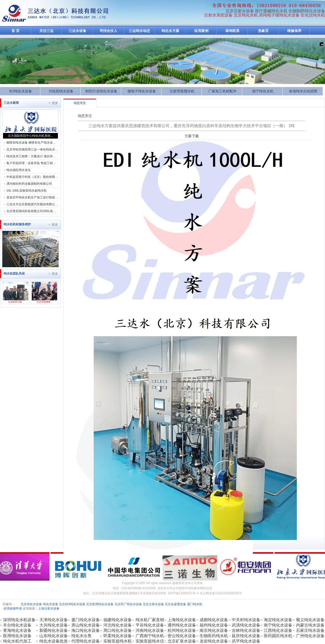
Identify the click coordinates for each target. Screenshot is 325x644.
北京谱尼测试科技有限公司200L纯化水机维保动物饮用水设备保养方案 (54, 211)
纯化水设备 (51, 604)
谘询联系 (232, 31)
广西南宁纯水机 (150, 636)
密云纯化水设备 (182, 636)
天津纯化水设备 (54, 620)
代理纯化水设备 (86, 641)
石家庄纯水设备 (310, 630)
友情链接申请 (13, 608)
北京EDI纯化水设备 (72, 604)
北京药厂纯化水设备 (128, 604)
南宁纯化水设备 (278, 625)
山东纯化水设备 (54, 636)
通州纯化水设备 (182, 625)
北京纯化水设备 (31, 604)
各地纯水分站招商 (303, 91)
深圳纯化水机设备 (19, 620)
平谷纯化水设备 (150, 625)
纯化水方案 (170, 31)
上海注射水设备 (49, 608)
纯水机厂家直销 (150, 620)
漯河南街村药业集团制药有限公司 (29, 184)
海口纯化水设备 (86, 630)
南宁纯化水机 (263, 91)
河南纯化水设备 (150, 630)
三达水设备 (77, 31)
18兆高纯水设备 (61, 91)
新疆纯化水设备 (54, 630)
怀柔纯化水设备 (118, 636)
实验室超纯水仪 (150, 641)
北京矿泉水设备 (182, 641)
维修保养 (294, 31)
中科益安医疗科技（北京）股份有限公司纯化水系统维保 (44, 177)
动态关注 (80, 103)
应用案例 (201, 31)
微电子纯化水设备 (142, 91)
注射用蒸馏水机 (182, 91)
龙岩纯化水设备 (214, 641)
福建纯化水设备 (118, 620)
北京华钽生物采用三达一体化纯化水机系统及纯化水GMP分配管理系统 (54, 149)
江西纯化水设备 (278, 630)
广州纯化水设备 (310, 636)
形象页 (263, 31)
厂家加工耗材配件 (222, 91)
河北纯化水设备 (118, 625)
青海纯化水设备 (17, 630)
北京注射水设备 (153, 604)
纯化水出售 (82, 636)
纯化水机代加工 (17, 641)
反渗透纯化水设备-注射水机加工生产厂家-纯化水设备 (14, 13)
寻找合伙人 (108, 31)
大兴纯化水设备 (54, 625)
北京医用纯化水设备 (100, 604)
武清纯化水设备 (246, 625)
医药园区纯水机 (278, 636)
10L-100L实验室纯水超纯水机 (27, 191)
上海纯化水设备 (182, 620)
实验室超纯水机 (118, 641)
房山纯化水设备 (86, 625)
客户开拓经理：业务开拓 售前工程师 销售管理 (38, 163)
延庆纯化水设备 (246, 636)
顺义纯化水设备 (310, 620)
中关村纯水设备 (246, 620)
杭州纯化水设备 (182, 630)
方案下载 (192, 136)
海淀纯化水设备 (278, 620)
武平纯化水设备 (246, 641)
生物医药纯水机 (214, 636)
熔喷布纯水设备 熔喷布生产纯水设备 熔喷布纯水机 (41, 143)
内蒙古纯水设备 (310, 625)
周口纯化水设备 (118, 630)
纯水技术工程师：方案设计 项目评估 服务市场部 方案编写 (46, 156)
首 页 (15, 31)
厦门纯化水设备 (86, 620)
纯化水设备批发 (54, 641)
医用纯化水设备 (17, 636)
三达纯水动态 (139, 31)
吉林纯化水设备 (246, 630)
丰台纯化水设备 (17, 625)
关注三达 (46, 31)
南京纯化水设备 (214, 630)
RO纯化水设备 (20, 91)
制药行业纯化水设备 (101, 91)
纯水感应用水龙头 (19, 170)
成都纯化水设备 (214, 620)
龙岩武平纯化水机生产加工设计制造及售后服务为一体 (43, 197)
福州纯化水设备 (214, 625)
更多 (55, 103)
